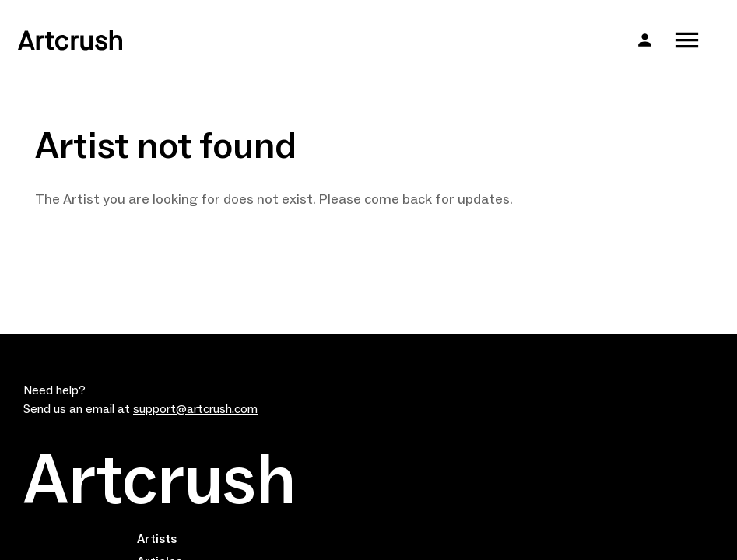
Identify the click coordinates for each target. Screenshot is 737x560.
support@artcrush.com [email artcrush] (195, 409)
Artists (157, 539)
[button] (645, 40)
